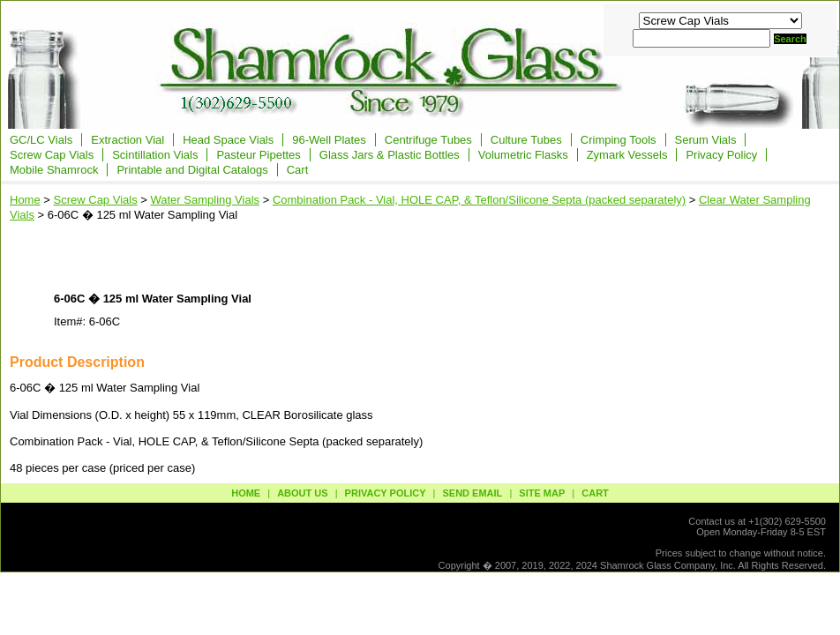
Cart (298, 170)
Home (25, 200)
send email (472, 493)
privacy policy (386, 493)
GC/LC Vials (41, 140)
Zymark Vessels (627, 155)
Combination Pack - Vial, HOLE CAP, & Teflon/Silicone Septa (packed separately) (479, 200)
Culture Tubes (526, 140)
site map (542, 493)
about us (302, 493)
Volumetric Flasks (523, 155)
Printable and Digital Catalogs (192, 170)
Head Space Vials (228, 140)
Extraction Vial (127, 140)
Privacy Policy (721, 155)
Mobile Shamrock (54, 170)
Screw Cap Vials (52, 155)
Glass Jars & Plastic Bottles (390, 155)
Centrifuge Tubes (428, 140)
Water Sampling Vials (205, 200)
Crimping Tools (619, 140)
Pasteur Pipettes (258, 155)
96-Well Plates (329, 140)
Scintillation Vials (155, 155)
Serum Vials (706, 140)
